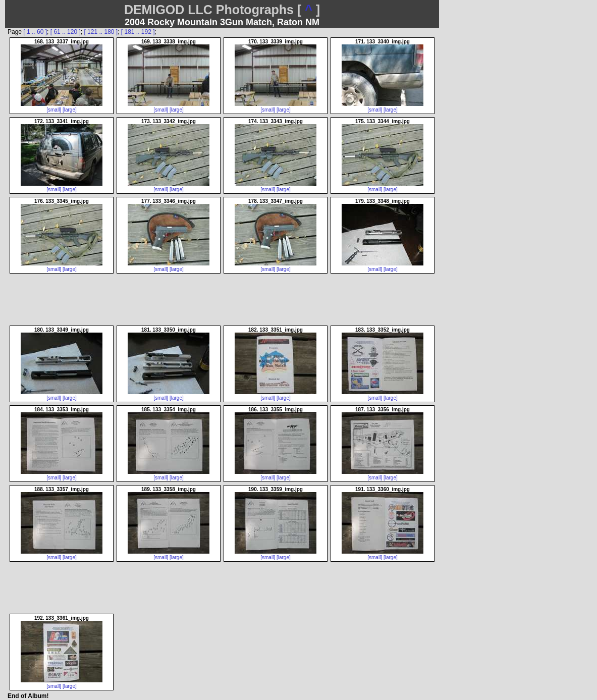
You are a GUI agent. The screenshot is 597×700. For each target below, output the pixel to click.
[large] (70, 110)
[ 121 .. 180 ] (101, 32)
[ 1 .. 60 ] (35, 32)
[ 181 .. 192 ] (138, 32)
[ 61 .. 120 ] (66, 32)
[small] (54, 110)
